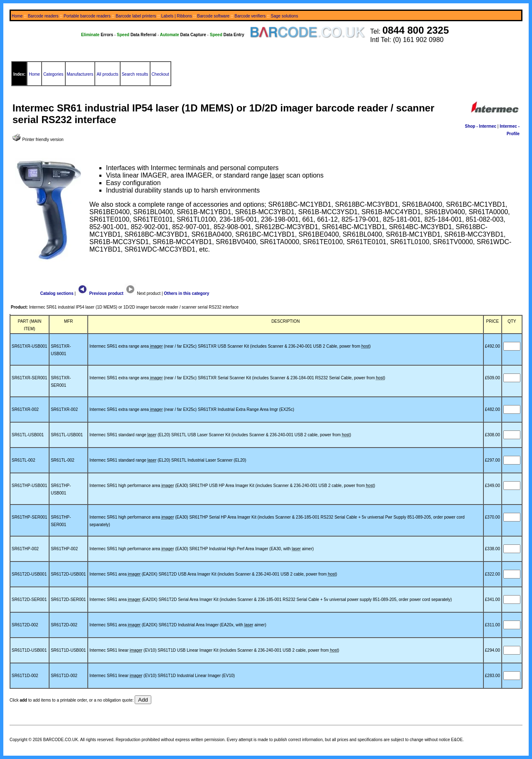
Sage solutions (285, 16)
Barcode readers (43, 16)
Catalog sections (57, 293)
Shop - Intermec (480, 126)
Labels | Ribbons (177, 16)
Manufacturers (80, 74)
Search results (135, 74)
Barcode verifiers (250, 16)
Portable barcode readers (87, 16)
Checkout (160, 74)
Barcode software (213, 16)
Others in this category (186, 293)
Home (17, 16)
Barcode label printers (136, 16)
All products (107, 74)
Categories (53, 74)
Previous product (100, 293)
